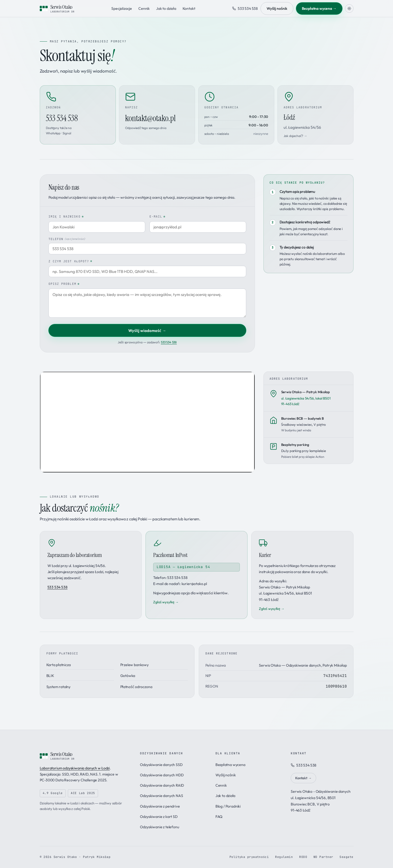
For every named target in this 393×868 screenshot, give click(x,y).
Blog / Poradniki (228, 806)
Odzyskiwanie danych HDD (162, 775)
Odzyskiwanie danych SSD (161, 765)
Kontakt (189, 8)
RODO (303, 857)
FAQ (219, 817)
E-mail (158, 217)
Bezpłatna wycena (230, 765)
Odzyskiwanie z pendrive (160, 806)
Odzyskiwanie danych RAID (162, 785)
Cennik (144, 8)
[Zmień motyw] (349, 8)
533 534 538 (245, 8)
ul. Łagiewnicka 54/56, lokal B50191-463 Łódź (306, 398)
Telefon (67, 239)
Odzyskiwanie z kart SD (159, 817)
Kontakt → (303, 778)
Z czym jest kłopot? (71, 261)
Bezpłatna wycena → (319, 8)
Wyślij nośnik (277, 8)
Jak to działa (166, 8)
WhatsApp (53, 133)
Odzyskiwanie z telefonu (159, 827)
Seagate (346, 857)
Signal (67, 133)
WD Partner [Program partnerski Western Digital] (323, 857)
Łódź (302, 121)
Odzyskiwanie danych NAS (161, 796)
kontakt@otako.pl (150, 118)
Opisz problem (64, 284)
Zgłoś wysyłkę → (166, 602)
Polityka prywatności (249, 857)
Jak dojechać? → (295, 136)
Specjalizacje (122, 8)
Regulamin (284, 857)
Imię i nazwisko (66, 217)
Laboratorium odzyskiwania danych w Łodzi (75, 768)
